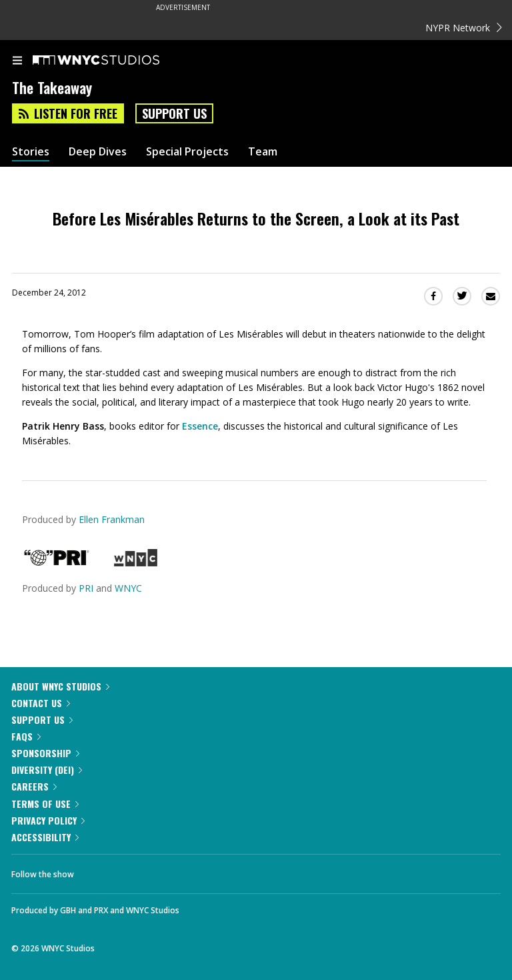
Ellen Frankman (112, 519)
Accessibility (45, 837)
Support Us (174, 113)
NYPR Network (464, 28)
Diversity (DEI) (47, 770)
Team (263, 152)
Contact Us (41, 703)
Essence (200, 426)
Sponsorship (45, 753)
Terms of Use (45, 804)
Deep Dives (98, 152)
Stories (31, 152)
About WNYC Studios (60, 686)
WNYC (128, 588)
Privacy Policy (48, 820)
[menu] (17, 61)
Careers (34, 786)
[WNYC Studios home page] (113, 61)
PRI (86, 588)
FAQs (26, 736)
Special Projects (187, 152)
